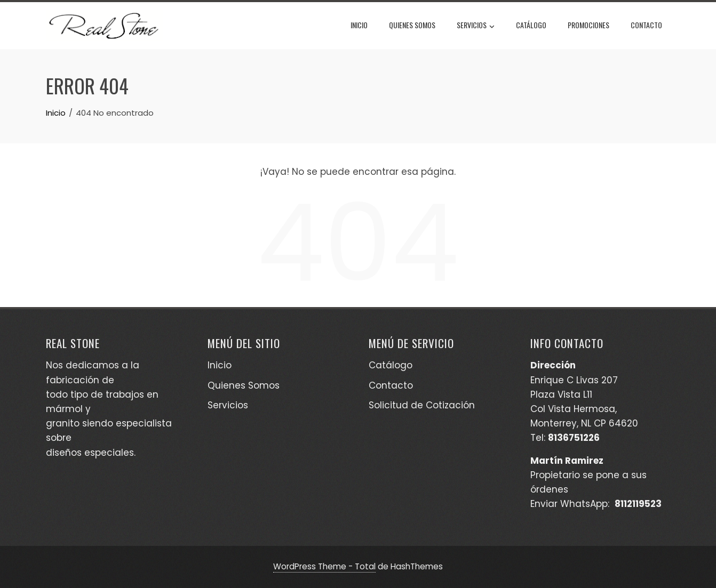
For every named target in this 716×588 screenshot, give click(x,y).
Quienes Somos (412, 25)
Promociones (588, 25)
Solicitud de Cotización (422, 405)
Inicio (359, 25)
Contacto (646, 25)
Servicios (476, 26)
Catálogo (531, 25)
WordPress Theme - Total (324, 566)
